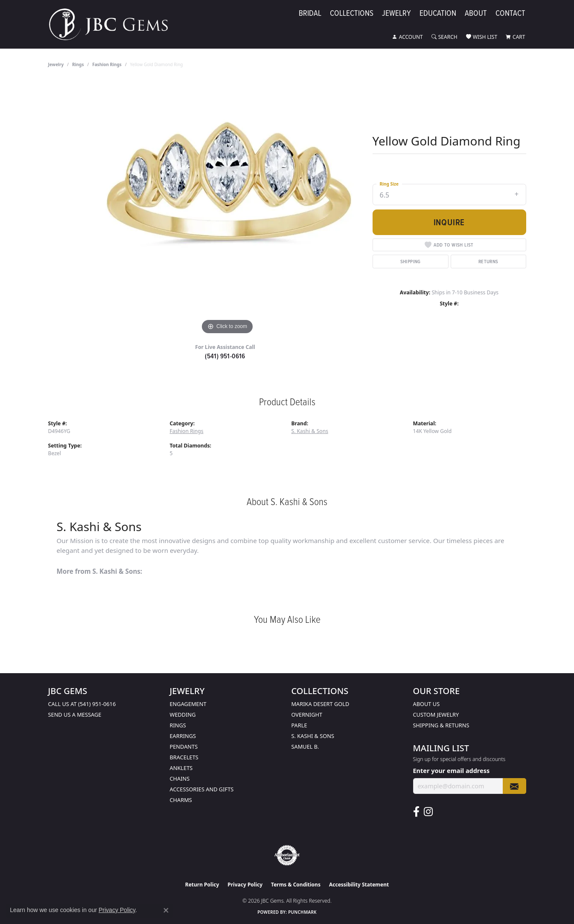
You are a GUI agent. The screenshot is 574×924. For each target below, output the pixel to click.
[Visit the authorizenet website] (287, 855)
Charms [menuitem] (181, 800)
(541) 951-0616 (225, 356)
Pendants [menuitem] (184, 747)
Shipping (411, 261)
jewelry (56, 64)
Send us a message (75, 715)
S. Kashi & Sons (310, 431)
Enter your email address (452, 771)
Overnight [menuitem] (307, 715)
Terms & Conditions (296, 885)
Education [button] (438, 13)
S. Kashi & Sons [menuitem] (313, 736)
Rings (78, 64)
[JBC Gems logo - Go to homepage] (113, 24)
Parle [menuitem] (299, 725)
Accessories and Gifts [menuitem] (202, 789)
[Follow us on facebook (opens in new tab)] (416, 812)
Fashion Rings (107, 64)
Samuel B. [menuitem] (305, 747)
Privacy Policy (245, 885)
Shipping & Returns (441, 725)
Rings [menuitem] (178, 725)
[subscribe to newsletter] (514, 786)
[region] (227, 209)
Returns (488, 261)
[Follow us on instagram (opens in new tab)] (428, 812)
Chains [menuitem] (180, 779)
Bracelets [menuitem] (184, 757)
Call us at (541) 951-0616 (82, 704)
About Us (427, 704)
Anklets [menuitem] (181, 768)
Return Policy (202, 885)
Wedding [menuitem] (183, 715)
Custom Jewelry (436, 715)
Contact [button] (510, 13)
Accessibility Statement (359, 885)
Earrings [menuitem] (183, 736)
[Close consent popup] (166, 910)
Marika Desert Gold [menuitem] (321, 704)
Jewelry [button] (396, 13)
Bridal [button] (310, 13)
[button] (408, 37)
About (476, 13)
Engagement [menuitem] (188, 704)
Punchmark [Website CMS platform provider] (302, 912)
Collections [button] (352, 13)
